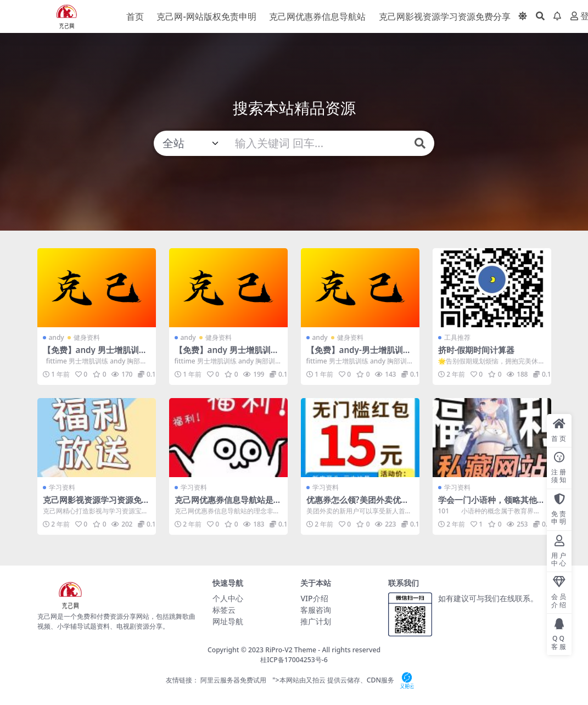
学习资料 (62, 487)
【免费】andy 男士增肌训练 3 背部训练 (95, 355)
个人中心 (228, 598)
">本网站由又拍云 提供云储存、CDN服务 (345, 680)
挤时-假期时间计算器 (477, 350)
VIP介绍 (314, 598)
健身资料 (87, 337)
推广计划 (316, 621)
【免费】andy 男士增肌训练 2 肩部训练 (227, 355)
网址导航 (228, 621)
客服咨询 (316, 610)
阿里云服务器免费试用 (233, 680)
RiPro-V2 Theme (291, 650)
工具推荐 (457, 337)
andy (57, 337)
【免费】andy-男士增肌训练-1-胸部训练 (355, 355)
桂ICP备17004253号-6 (294, 660)
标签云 (224, 610)
